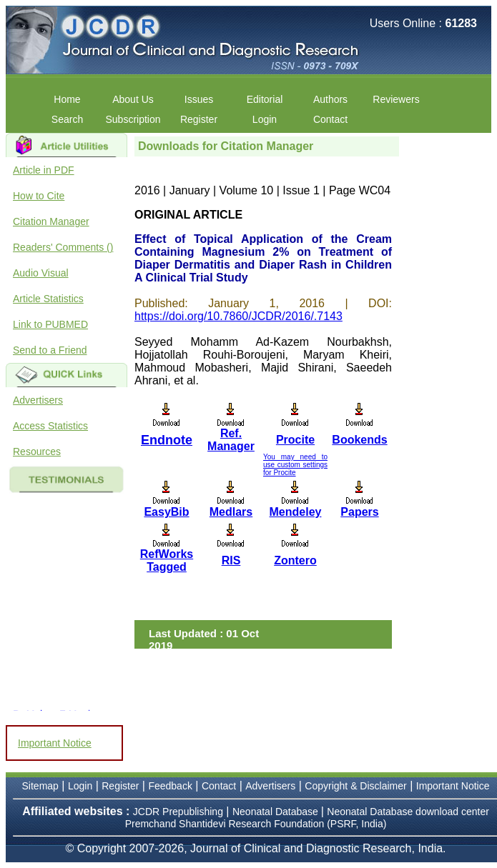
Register (199, 119)
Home (67, 99)
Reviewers (396, 99)
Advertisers (38, 400)
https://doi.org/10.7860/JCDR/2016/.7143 (238, 316)
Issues (199, 99)
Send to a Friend (50, 350)
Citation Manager (51, 221)
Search (67, 119)
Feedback (170, 786)
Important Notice (55, 743)
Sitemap (40, 786)
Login (265, 119)
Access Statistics (50, 426)
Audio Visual (41, 273)
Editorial (265, 99)
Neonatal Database (277, 812)
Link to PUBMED (50, 324)
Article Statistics (48, 299)
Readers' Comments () (63, 247)
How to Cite (39, 196)
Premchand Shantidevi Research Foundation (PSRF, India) (256, 824)
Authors (330, 99)
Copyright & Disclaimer (355, 786)
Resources (37, 452)
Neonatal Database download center (408, 812)
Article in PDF (44, 170)
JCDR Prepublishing (178, 812)
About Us (133, 99)
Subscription (133, 119)
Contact (330, 119)
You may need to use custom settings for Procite (295, 465)
